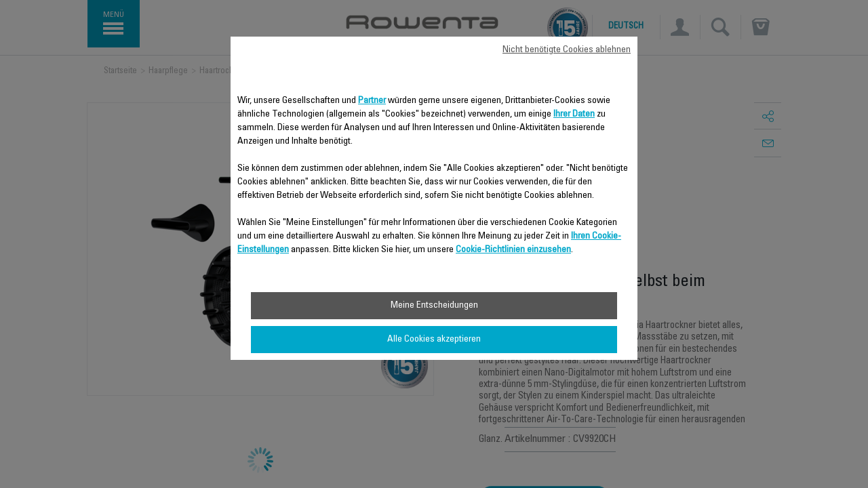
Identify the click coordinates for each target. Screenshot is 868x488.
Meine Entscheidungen (434, 306)
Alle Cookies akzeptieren (434, 340)
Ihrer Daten (574, 115)
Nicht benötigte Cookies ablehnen (567, 50)
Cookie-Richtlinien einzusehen (513, 250)
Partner (372, 101)
